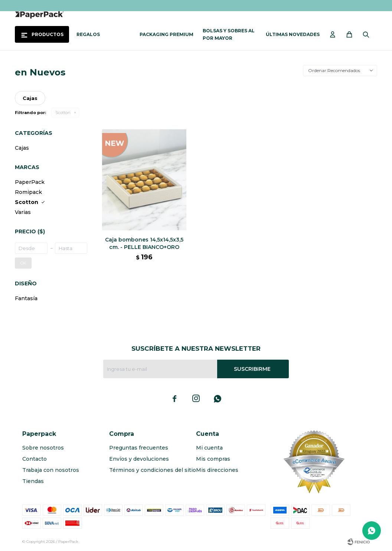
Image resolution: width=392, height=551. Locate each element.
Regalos (88, 34)
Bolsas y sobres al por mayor (229, 34)
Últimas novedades (293, 34)
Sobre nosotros (43, 448)
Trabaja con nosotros (51, 470)
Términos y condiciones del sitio (153, 470)
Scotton (63, 113)
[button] (368, 35)
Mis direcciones (217, 470)
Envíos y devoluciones (139, 459)
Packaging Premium (166, 34)
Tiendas (33, 481)
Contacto (35, 459)
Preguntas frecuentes (139, 448)
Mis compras (213, 459)
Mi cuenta (209, 448)
